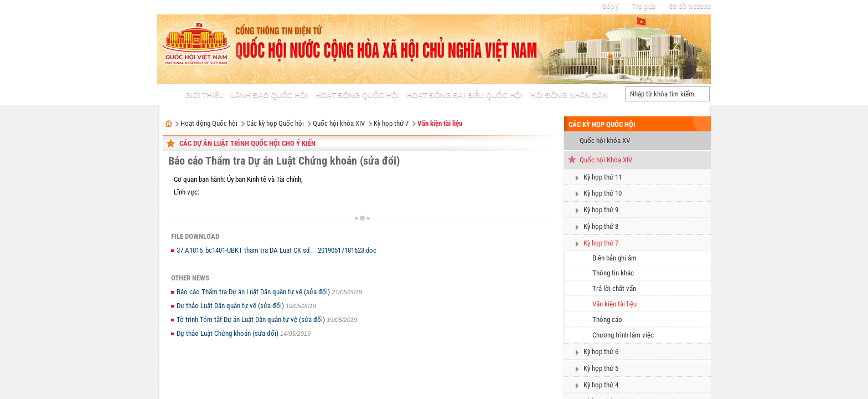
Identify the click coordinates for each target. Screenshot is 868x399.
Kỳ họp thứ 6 (601, 352)
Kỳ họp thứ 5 (601, 368)
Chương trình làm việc (623, 335)
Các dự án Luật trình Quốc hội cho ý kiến (247, 143)
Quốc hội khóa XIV (339, 123)
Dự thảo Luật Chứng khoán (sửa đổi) (228, 333)
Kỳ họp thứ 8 (601, 226)
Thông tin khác (613, 273)
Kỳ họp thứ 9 (601, 210)
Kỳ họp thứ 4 (601, 385)
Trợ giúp (644, 6)
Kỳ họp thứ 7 (391, 123)
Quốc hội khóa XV (605, 140)
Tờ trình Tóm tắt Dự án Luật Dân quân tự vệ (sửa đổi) (252, 319)
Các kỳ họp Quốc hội (275, 123)
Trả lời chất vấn (614, 288)
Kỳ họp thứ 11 (603, 177)
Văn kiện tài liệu (440, 123)
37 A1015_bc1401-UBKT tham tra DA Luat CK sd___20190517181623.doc (277, 250)
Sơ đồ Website (690, 6)
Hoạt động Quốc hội (209, 123)
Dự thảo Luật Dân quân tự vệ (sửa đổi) (231, 306)
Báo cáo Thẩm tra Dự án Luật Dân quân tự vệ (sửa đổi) (254, 292)
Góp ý (610, 6)
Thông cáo (607, 319)
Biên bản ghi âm (614, 258)
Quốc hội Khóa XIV (606, 160)
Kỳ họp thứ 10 (603, 193)
